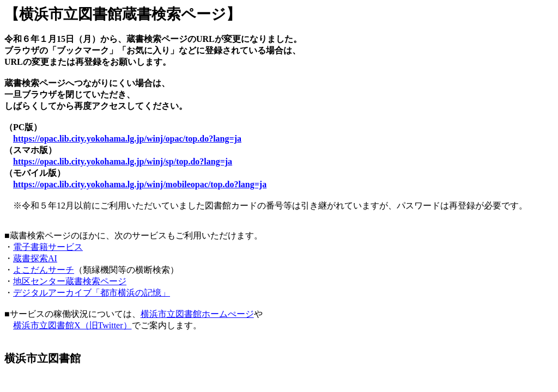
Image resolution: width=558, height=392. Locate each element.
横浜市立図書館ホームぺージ (197, 314)
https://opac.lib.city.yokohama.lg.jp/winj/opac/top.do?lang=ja (127, 139)
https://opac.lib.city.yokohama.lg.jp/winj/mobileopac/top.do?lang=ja (140, 184)
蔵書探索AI (35, 258)
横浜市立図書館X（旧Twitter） (72, 325)
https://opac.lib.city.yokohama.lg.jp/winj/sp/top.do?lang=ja (123, 161)
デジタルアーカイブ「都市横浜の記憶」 (92, 293)
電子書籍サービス (48, 247)
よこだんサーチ (44, 270)
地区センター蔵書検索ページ (70, 281)
